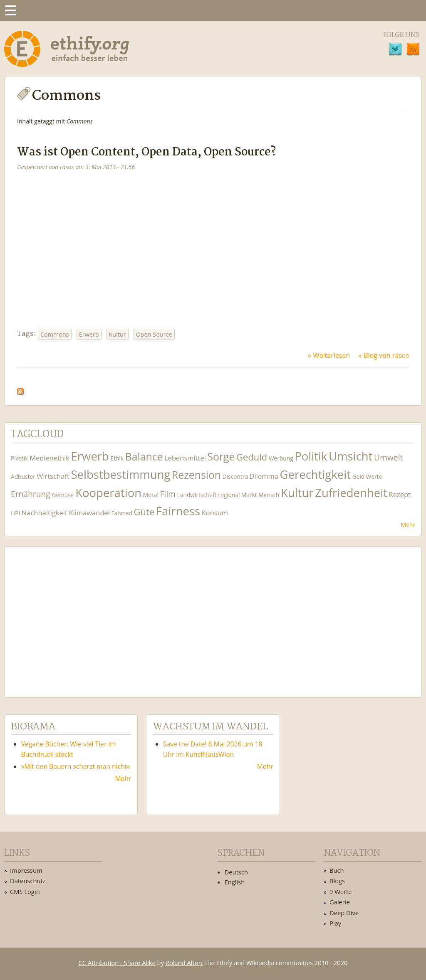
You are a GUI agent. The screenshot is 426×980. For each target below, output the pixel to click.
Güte (144, 512)
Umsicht (350, 456)
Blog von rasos (386, 355)
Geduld (252, 457)
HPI (15, 513)
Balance (144, 457)
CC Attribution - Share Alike (117, 963)
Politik (311, 456)
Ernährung (31, 494)
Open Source (154, 334)
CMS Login (25, 891)
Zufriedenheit (351, 493)
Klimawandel (89, 513)
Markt (249, 495)
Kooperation (108, 493)
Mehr (408, 525)
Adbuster (23, 476)
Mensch (269, 495)
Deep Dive (344, 913)
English (235, 882)
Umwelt (388, 457)
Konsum (215, 513)
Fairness (178, 511)
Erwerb (89, 334)
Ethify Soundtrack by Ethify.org (73, 616)
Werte (374, 476)
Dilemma (264, 476)
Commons (55, 334)
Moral (151, 495)
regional (229, 495)
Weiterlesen (332, 355)
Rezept (400, 494)
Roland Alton (184, 963)
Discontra (235, 476)
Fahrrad (122, 513)
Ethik (117, 458)
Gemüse (63, 495)
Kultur (118, 334)
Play (335, 923)
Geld (359, 476)
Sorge (221, 457)
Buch (337, 870)
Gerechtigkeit (315, 474)
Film (168, 494)
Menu (10, 10)
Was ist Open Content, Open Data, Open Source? (146, 152)
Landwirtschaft (197, 495)
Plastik (20, 458)
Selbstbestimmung (120, 474)
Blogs (337, 881)
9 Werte (341, 891)
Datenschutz (28, 881)
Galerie (340, 902)
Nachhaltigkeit (45, 513)
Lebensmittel (185, 458)
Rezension (196, 475)
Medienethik (50, 458)
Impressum (26, 870)
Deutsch (236, 872)
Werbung (281, 458)
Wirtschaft (53, 476)
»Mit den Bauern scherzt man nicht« (76, 766)
